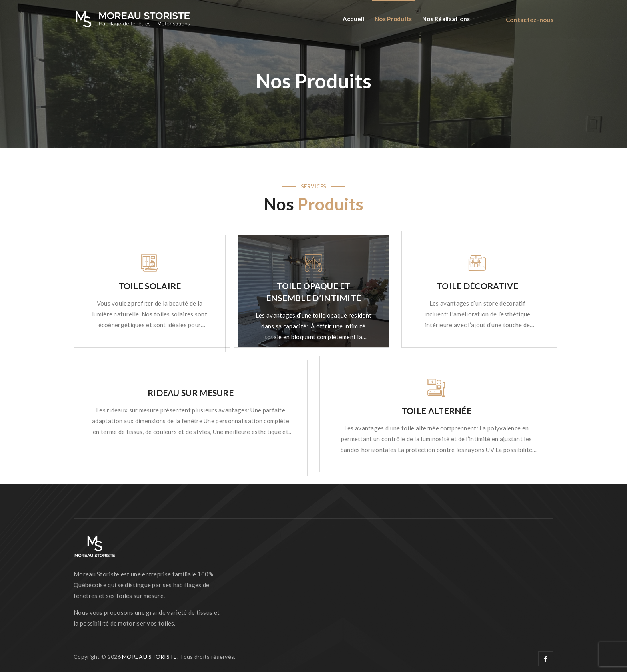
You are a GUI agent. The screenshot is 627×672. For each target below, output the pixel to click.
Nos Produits (393, 19)
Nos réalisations (446, 19)
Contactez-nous (530, 20)
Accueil (354, 19)
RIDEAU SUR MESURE (191, 393)
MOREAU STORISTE (150, 657)
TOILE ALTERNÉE (436, 411)
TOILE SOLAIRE (150, 286)
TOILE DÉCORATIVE (477, 286)
